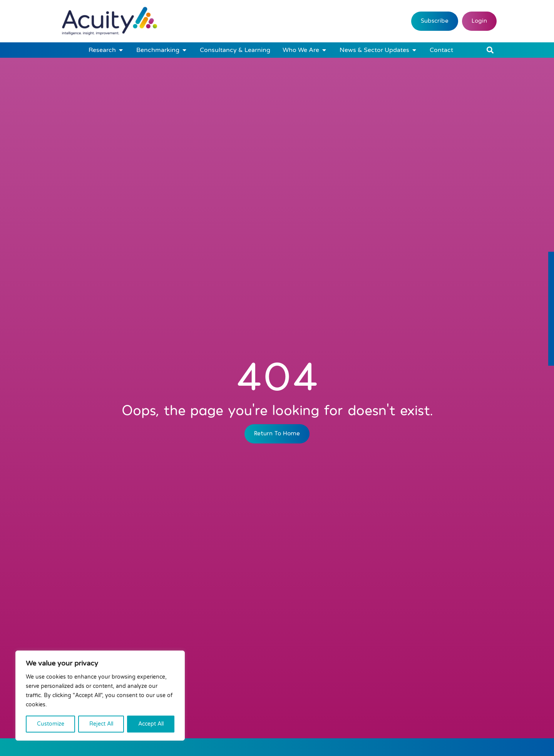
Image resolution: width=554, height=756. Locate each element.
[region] (100, 696)
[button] (490, 50)
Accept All (151, 724)
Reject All (101, 724)
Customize (51, 724)
